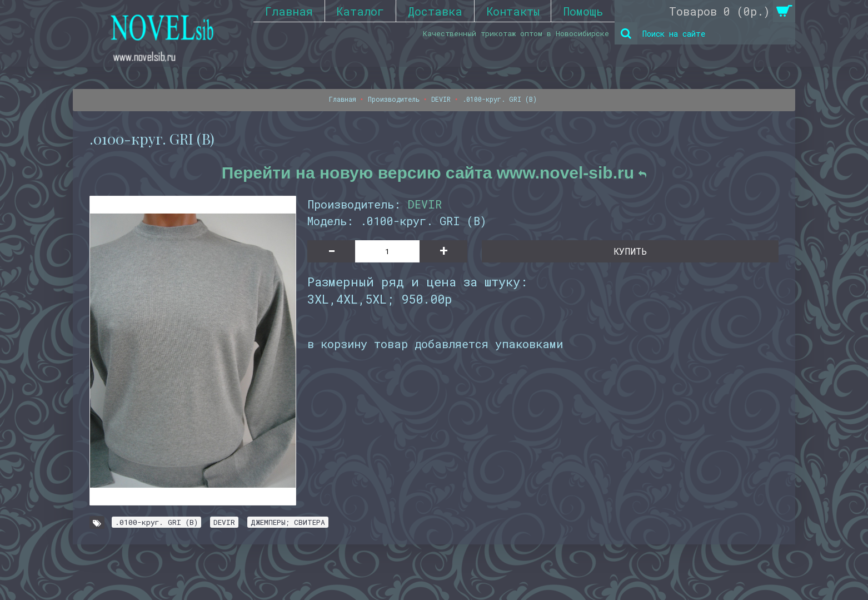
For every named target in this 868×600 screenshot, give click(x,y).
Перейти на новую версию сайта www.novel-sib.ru (434, 173)
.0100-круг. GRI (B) (156, 522)
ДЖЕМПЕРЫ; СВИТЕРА (288, 522)
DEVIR (425, 204)
